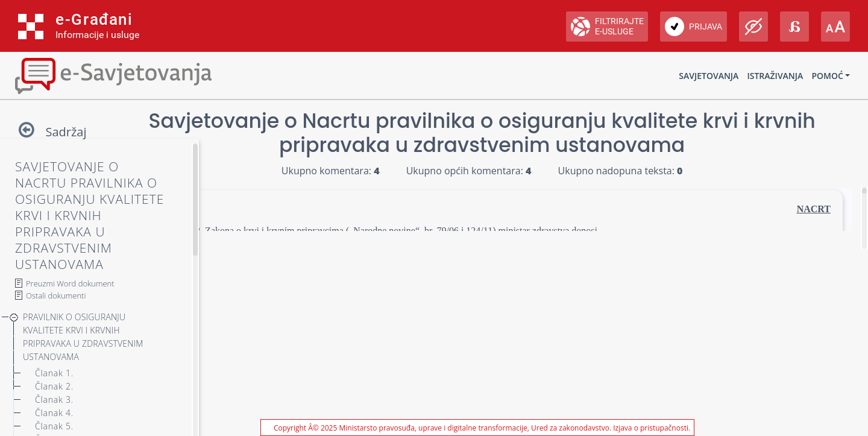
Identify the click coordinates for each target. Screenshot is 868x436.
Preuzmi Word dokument (70, 283)
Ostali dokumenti (56, 295)
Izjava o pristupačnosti (651, 428)
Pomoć (827, 76)
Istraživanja (775, 76)
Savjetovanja (709, 76)
